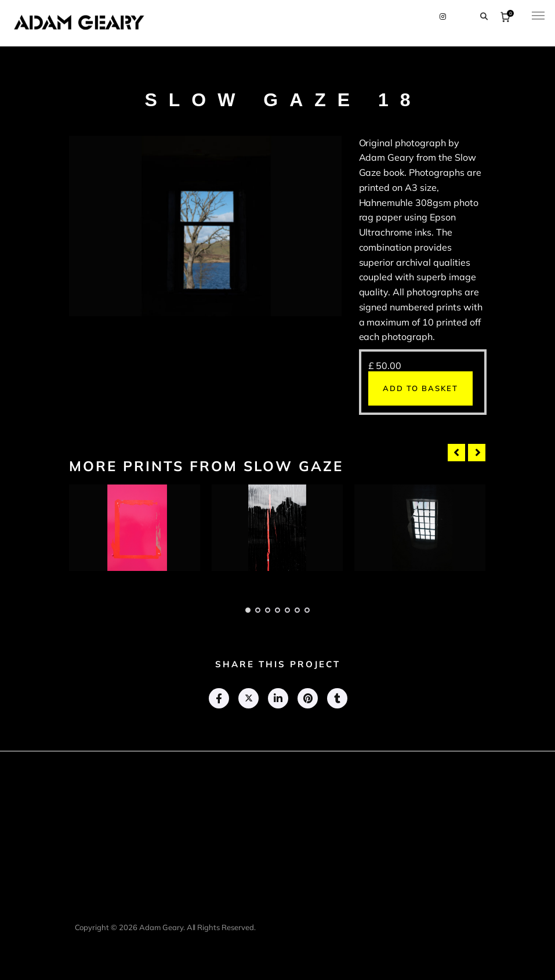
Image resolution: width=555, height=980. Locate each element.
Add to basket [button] (420, 388)
